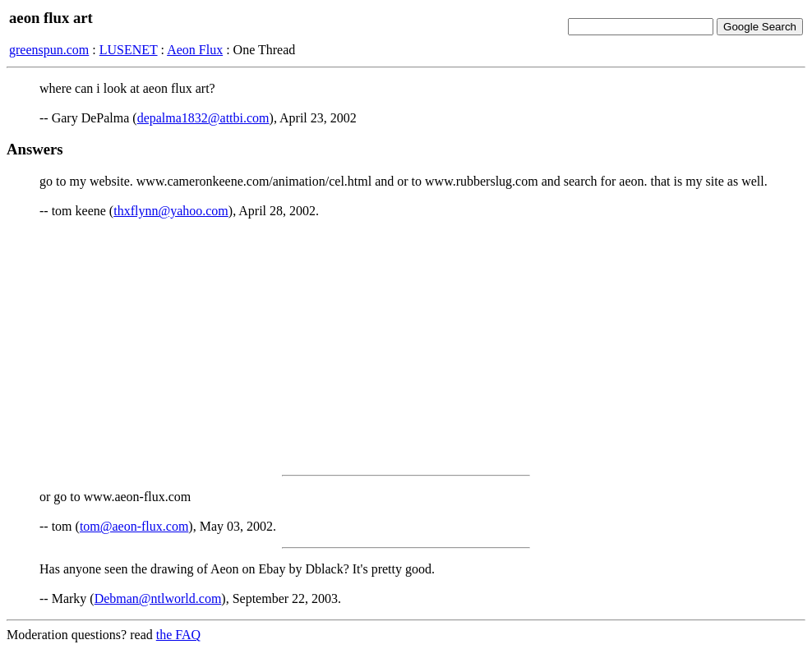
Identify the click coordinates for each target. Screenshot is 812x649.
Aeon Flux (195, 50)
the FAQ (178, 635)
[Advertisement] (406, 347)
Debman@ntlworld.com (158, 598)
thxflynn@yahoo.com (171, 211)
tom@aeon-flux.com (134, 526)
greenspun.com (49, 50)
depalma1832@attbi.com (203, 118)
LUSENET (129, 50)
